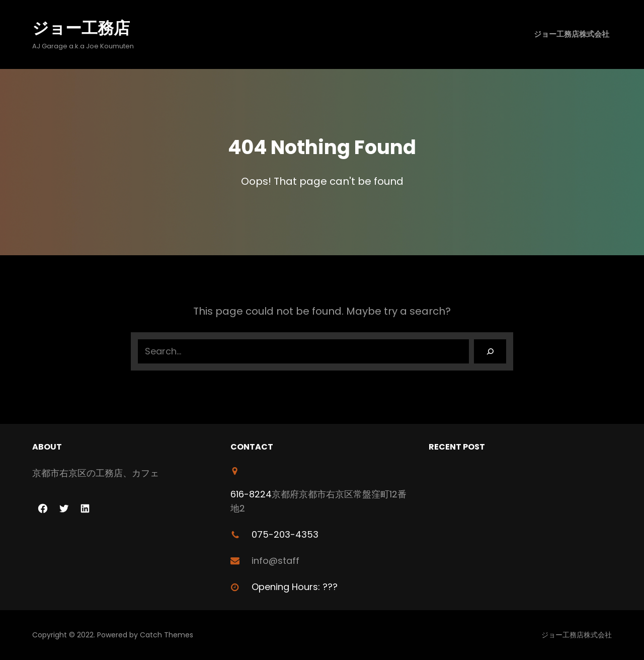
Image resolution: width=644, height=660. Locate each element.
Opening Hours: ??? (295, 587)
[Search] (490, 351)
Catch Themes (167, 635)
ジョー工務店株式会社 (572, 34)
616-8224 (251, 494)
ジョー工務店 (81, 28)
